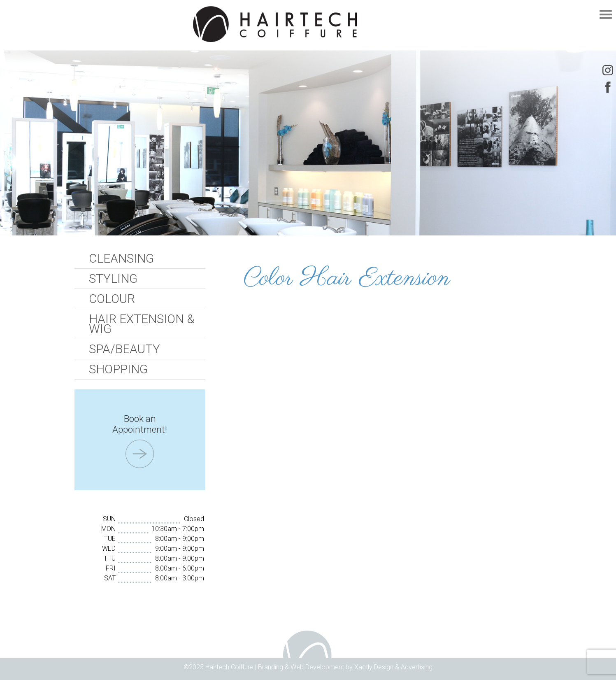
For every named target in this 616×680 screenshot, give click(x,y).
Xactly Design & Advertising (393, 667)
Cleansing (121, 258)
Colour (112, 299)
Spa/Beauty (124, 349)
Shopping (118, 369)
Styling (113, 279)
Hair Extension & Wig (142, 324)
